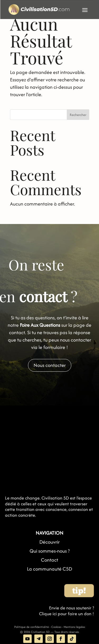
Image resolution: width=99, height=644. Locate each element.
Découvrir (49, 542)
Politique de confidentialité (32, 627)
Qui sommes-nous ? (50, 551)
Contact (49, 560)
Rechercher (78, 115)
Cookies (56, 627)
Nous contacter (50, 365)
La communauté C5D (49, 569)
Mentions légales (74, 627)
